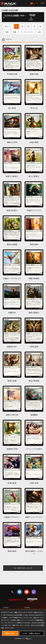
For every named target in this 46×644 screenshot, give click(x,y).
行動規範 (27, 607)
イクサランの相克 (12, 15)
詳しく (28, 638)
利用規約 (6, 607)
